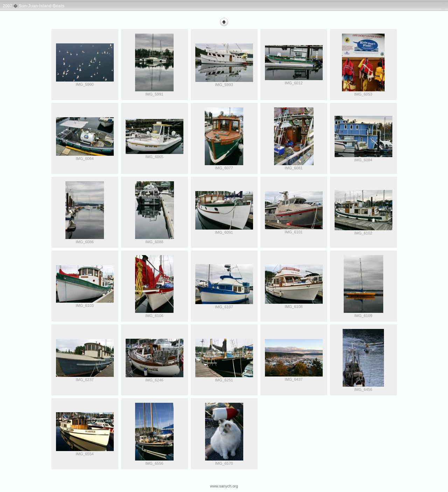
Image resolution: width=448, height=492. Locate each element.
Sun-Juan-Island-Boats (41, 6)
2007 (8, 6)
